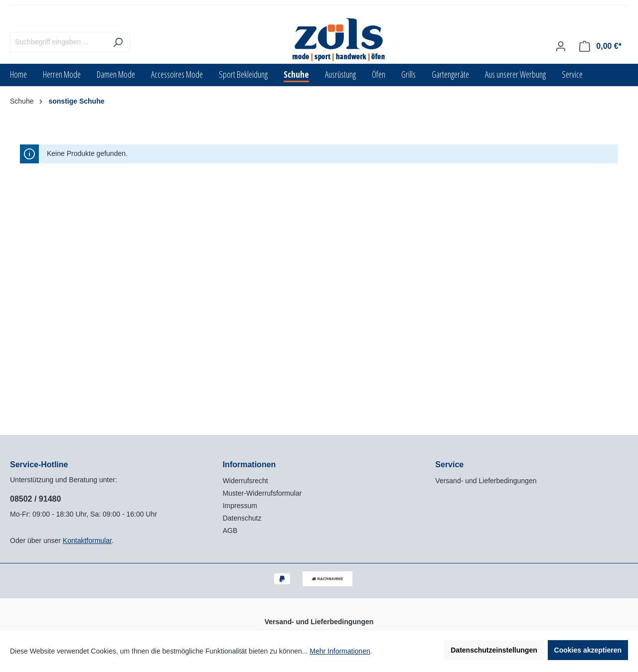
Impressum (240, 506)
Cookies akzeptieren (588, 650)
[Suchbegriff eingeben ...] (58, 42)
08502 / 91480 (35, 499)
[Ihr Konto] (561, 46)
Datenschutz (242, 518)
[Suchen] (118, 42)
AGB (230, 531)
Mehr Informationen (340, 651)
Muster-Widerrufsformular (262, 493)
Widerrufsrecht (245, 481)
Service (449, 465)
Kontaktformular (87, 540)
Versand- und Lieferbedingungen (486, 481)
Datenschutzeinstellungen (494, 650)
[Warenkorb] (600, 46)
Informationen (249, 465)
